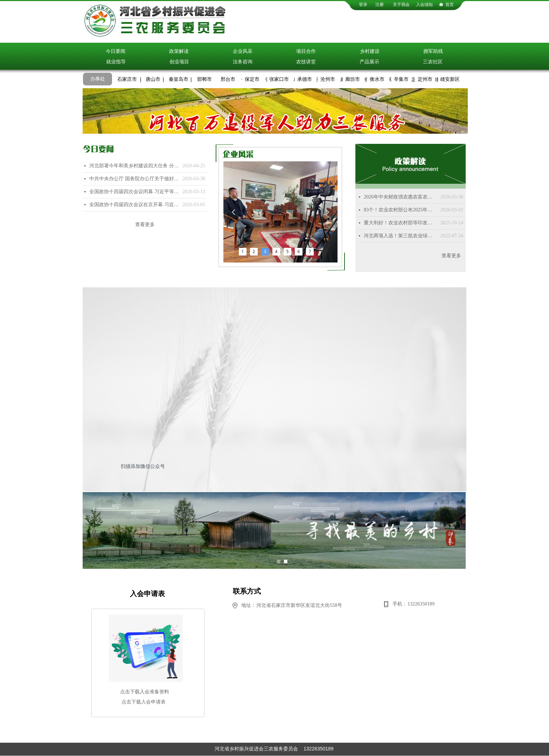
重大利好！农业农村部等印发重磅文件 (400, 223)
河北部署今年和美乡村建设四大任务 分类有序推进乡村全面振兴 (134, 166)
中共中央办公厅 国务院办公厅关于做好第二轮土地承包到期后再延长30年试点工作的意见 (134, 179)
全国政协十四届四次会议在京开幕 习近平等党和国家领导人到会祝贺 (134, 205)
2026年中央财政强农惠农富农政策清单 (400, 197)
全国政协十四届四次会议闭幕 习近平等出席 (134, 192)
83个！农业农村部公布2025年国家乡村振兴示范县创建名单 (400, 210)
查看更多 (145, 224)
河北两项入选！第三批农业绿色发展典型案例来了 (400, 236)
